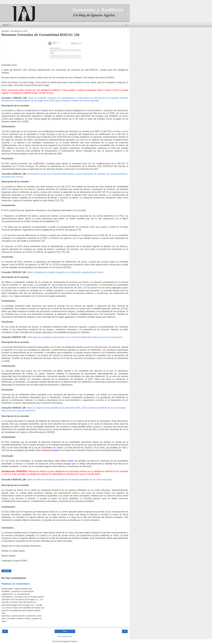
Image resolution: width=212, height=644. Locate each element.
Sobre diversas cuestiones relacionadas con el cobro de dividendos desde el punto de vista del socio (75, 337)
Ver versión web (65, 636)
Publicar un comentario (16, 584)
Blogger (74, 641)
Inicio (65, 631)
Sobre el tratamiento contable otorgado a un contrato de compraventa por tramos (65, 272)
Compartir (6, 571)
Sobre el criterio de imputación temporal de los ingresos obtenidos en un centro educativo (69, 480)
